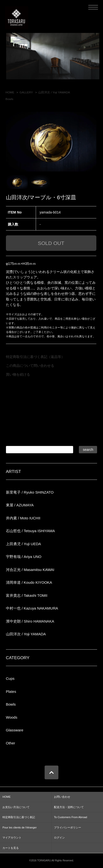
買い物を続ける (18, 374)
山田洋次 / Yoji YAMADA (54, 92)
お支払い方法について (16, 807)
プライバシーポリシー (68, 827)
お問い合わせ (62, 797)
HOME (10, 92)
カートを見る (11, 848)
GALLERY (26, 92)
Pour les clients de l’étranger (20, 827)
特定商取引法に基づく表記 (19, 817)
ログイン (59, 838)
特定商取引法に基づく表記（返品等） (35, 357)
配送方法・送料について (69, 807)
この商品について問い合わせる (30, 366)
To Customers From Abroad (71, 817)
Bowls (9, 99)
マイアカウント (12, 838)
